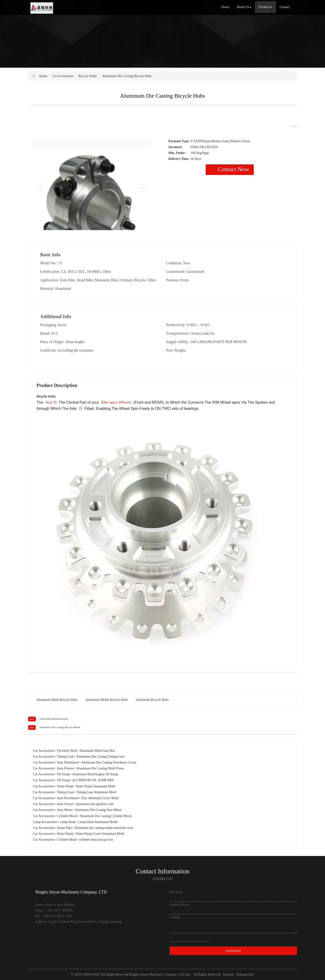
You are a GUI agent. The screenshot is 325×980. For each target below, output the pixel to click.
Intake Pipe (64, 828)
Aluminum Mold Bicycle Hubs (57, 700)
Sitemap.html (245, 974)
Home (225, 7)
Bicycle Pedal (87, 76)
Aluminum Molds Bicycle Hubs (106, 700)
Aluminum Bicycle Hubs (152, 700)
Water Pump (65, 786)
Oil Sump (63, 774)
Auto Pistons (65, 768)
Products (265, 7)
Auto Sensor (65, 804)
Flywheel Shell (67, 751)
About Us (244, 7)
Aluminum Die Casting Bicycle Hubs (127, 76)
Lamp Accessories (45, 822)
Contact (285, 7)
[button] (41, 185)
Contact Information (162, 871)
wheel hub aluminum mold (54, 719)
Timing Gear (65, 757)
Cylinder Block (67, 816)
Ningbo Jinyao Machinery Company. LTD (157, 974)
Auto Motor (65, 810)
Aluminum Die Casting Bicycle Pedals (60, 727)
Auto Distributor (68, 762)
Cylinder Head (67, 840)
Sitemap (228, 974)
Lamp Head (68, 822)
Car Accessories (63, 76)
